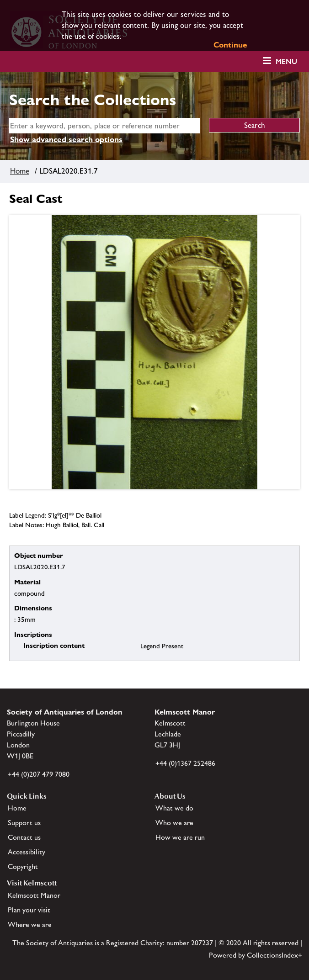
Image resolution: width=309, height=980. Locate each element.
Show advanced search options (66, 139)
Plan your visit (29, 910)
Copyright (23, 866)
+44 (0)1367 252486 (185, 763)
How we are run (180, 837)
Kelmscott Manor (34, 895)
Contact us (24, 837)
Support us (24, 823)
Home (20, 171)
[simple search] (104, 126)
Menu (286, 61)
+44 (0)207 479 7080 (39, 774)
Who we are (174, 823)
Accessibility (27, 852)
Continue (230, 45)
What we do (174, 808)
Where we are (30, 924)
